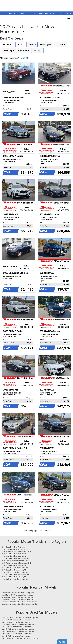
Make (32, 45)
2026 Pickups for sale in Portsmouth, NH (16, 552)
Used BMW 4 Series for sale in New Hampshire (19, 631)
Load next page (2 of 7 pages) (36, 531)
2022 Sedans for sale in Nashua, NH (15, 579)
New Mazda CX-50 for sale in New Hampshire (18, 595)
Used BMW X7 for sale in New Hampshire (17, 634)
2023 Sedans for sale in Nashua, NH (15, 572)
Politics (17, 13)
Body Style (46, 45)
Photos (53, 13)
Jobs (59, 13)
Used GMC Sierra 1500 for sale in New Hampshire (20, 618)
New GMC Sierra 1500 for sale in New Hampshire (19, 602)
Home (4, 13)
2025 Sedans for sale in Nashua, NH (15, 561)
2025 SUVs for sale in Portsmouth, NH (15, 554)
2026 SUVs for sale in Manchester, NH (15, 549)
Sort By (37, 50)
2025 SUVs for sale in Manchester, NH (15, 558)
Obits (46, 13)
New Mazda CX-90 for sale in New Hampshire (18, 600)
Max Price (24, 50)
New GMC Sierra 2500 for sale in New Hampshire (19, 604)
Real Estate (67, 13)
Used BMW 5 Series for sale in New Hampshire (19, 629)
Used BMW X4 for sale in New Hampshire (17, 636)
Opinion (40, 13)
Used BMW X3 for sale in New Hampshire (17, 620)
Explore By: (8, 45)
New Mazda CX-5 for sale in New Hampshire (18, 593)
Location (60, 45)
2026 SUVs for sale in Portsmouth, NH (15, 547)
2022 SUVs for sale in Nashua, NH (14, 577)
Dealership (8, 50)
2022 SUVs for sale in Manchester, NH (15, 575)
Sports (33, 13)
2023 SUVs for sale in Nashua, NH (14, 570)
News (10, 13)
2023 (21, 45)
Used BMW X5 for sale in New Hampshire (17, 622)
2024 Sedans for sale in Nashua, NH (15, 568)
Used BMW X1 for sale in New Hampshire (17, 627)
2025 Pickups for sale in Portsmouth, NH (16, 563)
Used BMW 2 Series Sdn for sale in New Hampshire (20, 638)
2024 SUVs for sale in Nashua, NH (14, 565)
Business (25, 13)
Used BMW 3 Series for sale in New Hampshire (19, 624)
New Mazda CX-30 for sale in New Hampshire (18, 597)
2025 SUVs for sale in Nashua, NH (14, 556)
